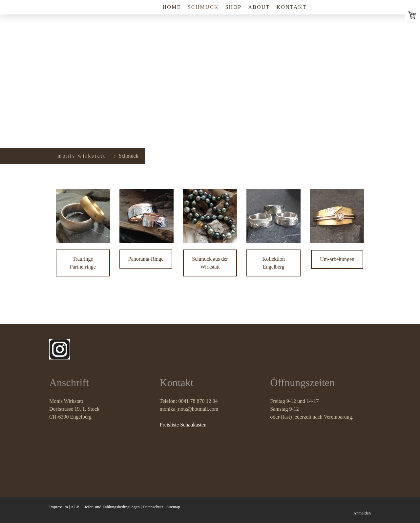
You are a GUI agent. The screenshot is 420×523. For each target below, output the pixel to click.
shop (233, 7)
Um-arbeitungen (337, 259)
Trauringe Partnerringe (83, 263)
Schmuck (203, 7)
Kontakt (292, 7)
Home (172, 7)
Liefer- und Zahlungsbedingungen (111, 507)
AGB (75, 507)
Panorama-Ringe (146, 259)
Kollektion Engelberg (274, 263)
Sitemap (173, 507)
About (259, 7)
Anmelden (362, 513)
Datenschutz (153, 507)
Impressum (59, 507)
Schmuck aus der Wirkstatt (210, 263)
